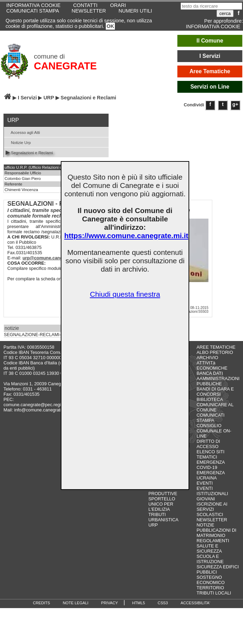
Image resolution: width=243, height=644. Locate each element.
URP (49, 98)
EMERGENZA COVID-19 (211, 465)
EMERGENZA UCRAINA (211, 475)
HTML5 (138, 603)
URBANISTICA (163, 520)
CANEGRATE (65, 66)
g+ (235, 104)
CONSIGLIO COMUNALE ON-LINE (214, 431)
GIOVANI (206, 499)
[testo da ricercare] (211, 6)
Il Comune (210, 41)
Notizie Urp (18, 142)
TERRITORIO (210, 588)
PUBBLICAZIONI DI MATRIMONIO (216, 533)
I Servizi (210, 56)
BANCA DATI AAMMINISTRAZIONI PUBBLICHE (218, 378)
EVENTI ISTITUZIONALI (212, 491)
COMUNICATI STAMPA (33, 11)
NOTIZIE (205, 525)
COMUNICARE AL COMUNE (215, 407)
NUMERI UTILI (135, 11)
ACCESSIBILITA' (195, 603)
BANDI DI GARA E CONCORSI (215, 392)
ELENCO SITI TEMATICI (211, 454)
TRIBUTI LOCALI (214, 593)
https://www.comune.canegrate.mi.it (126, 236)
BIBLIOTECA (210, 399)
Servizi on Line (210, 87)
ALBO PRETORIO (215, 352)
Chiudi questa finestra (125, 294)
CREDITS (41, 603)
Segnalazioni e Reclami (29, 152)
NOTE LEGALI (76, 603)
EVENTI (205, 483)
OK (110, 26)
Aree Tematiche (210, 71)
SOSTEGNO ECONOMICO (211, 580)
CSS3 (163, 603)
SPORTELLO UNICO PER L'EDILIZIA (162, 504)
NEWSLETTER (89, 11)
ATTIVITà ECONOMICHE (212, 365)
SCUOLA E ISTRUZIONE (210, 559)
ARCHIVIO (207, 358)
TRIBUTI (157, 514)
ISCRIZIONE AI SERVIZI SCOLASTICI (212, 509)
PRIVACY (110, 603)
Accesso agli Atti (23, 132)
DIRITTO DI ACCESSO (208, 444)
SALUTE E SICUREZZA (209, 548)
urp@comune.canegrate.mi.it (53, 258)
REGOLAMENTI (213, 541)
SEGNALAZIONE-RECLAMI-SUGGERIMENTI (49, 335)
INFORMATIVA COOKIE (213, 26)
